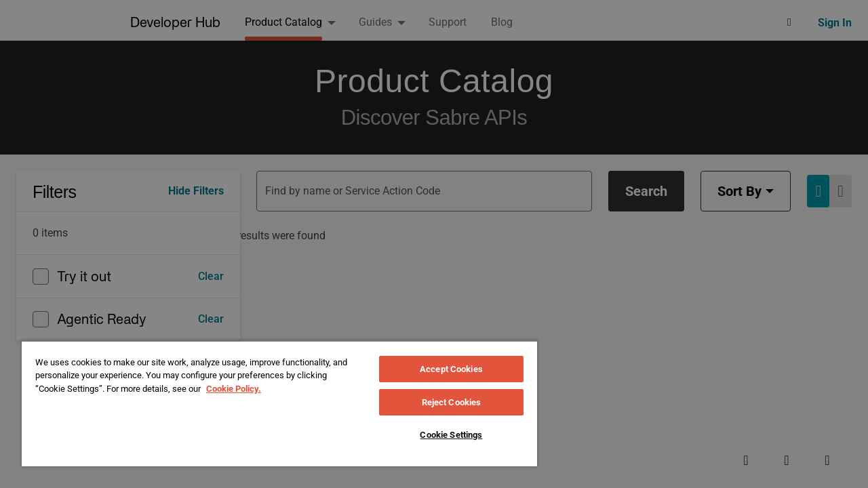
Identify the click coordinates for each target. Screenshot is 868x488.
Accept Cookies (451, 369)
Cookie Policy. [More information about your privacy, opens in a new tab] (234, 389)
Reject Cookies (452, 402)
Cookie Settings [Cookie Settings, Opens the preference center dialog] (451, 435)
